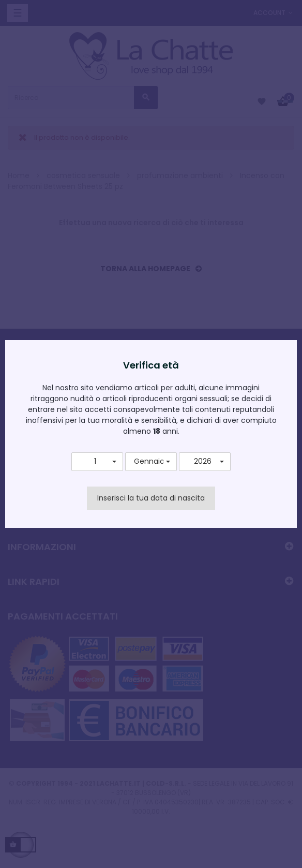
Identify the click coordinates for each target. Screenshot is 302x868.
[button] (97, 462)
